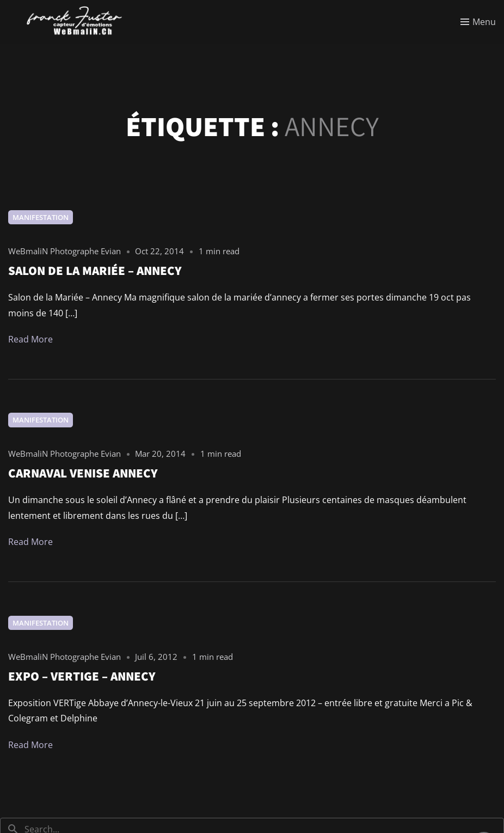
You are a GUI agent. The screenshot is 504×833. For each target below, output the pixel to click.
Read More (30, 339)
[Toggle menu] (478, 22)
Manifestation (41, 217)
